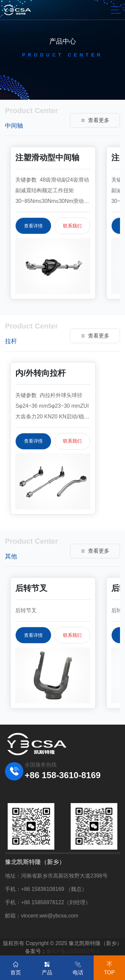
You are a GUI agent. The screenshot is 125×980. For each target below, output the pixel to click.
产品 (47, 967)
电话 (78, 967)
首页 (16, 967)
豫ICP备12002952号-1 (73, 951)
